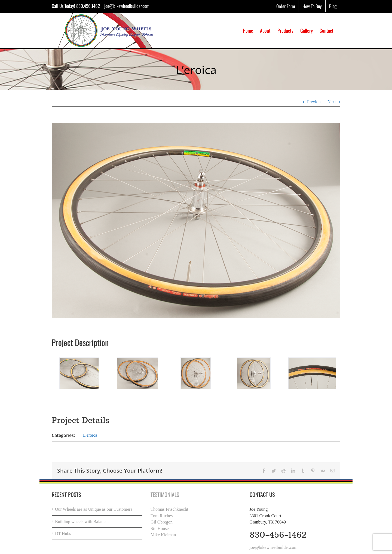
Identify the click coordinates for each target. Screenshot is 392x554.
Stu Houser (160, 529)
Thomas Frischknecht (169, 509)
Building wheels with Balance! (82, 521)
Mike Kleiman (163, 535)
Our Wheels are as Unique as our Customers (94, 509)
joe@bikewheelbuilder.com (127, 6)
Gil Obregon (161, 522)
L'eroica (90, 435)
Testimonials (165, 494)
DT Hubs (63, 533)
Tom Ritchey (162, 516)
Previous (315, 102)
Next (332, 102)
